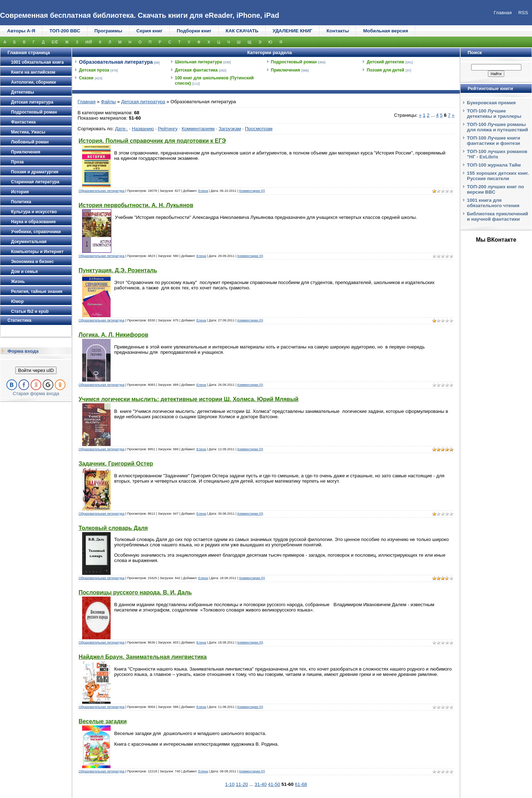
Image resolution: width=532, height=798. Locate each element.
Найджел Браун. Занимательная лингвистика (143, 657)
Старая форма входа (36, 393)
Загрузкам (230, 129)
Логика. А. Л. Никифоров (113, 335)
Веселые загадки (103, 721)
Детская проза (94, 70)
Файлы (108, 102)
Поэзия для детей (385, 70)
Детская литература (143, 102)
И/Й (89, 42)
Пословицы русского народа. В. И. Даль (135, 592)
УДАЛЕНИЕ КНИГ (293, 31)
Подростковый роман (294, 62)
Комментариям (198, 129)
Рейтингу (168, 129)
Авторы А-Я (21, 31)
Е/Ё (55, 42)
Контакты (338, 31)
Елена (203, 191)
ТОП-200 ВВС (65, 31)
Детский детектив (385, 62)
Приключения (286, 70)
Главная (87, 102)
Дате (120, 129)
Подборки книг (194, 31)
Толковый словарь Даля (113, 528)
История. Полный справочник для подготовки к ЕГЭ (152, 141)
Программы (108, 31)
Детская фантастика (196, 70)
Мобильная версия (385, 31)
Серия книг (150, 31)
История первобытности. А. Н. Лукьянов (136, 205)
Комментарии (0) (252, 191)
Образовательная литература (116, 62)
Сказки (86, 78)
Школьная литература (198, 62)
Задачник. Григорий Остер (116, 464)
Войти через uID (36, 370)
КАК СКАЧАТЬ (242, 31)
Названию (143, 129)
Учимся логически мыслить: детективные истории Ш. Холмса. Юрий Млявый (188, 399)
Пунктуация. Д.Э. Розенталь (118, 270)
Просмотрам (259, 129)
